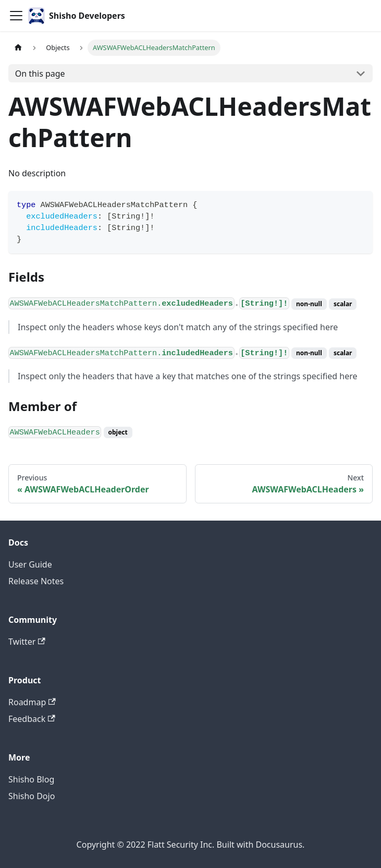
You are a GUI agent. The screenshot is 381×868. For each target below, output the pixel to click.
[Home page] (18, 48)
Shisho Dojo (32, 796)
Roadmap (32, 702)
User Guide (30, 564)
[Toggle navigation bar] (16, 16)
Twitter (27, 642)
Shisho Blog (31, 779)
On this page (40, 74)
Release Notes (36, 581)
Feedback (32, 719)
